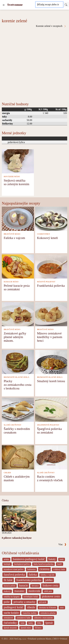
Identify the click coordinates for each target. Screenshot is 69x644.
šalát (22, 623)
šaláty (31, 623)
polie (7, 602)
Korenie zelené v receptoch (51, 26)
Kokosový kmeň (47, 238)
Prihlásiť (64, 639)
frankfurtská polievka (29, 580)
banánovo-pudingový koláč (29, 559)
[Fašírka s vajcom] (18, 218)
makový (7, 591)
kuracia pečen (10, 586)
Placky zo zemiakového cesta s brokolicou (18, 385)
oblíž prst (48, 591)
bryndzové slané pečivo (14, 569)
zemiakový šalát (24, 618)
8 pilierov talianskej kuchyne (17, 538)
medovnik (34, 591)
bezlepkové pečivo (22, 564)
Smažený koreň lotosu (51, 381)
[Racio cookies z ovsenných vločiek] (51, 457)
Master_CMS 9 (52, 639)
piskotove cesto (51, 596)
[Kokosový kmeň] (51, 218)
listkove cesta (50, 585)
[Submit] (66, 5)
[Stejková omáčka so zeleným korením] (18, 161)
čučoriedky (10, 623)
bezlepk (7, 564)
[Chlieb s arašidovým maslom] (18, 457)
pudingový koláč (13, 607)
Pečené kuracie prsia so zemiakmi (17, 287)
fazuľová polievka (14, 575)
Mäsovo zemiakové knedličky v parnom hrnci (50, 337)
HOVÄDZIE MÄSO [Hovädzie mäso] (12, 177)
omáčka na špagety (12, 597)
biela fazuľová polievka (43, 564)
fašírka (33, 575)
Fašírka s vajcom (14, 238)
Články (5, 500)
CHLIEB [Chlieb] (7, 473)
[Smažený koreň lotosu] (51, 362)
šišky (39, 623)
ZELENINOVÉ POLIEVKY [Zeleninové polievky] (48, 425)
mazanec (19, 591)
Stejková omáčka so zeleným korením (17, 182)
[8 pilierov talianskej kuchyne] (19, 518)
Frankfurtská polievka (51, 286)
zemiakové (8, 618)
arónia (6, 559)
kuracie (23, 585)
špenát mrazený (10, 628)
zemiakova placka (48, 613)
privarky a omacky (24, 602)
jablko (49, 580)
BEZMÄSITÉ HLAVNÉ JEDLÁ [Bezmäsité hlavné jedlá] (16, 377)
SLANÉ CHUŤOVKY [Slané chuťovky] (13, 425)
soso (62, 608)
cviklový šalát (59, 569)
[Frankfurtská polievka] (51, 266)
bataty (52, 559)
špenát (49, 623)
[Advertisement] (34, 63)
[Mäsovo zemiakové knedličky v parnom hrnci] (51, 314)
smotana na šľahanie (48, 608)
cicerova (44, 569)
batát (62, 559)
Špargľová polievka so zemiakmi (49, 431)
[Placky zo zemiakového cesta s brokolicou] (18, 362)
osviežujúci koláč (31, 597)
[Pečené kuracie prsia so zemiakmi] (18, 266)
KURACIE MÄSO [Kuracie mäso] (11, 282)
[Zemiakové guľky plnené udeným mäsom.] (18, 314)
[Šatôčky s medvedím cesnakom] (18, 409)
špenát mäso (26, 628)
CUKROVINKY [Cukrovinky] (44, 234)
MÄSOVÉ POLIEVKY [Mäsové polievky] (46, 282)
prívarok (43, 602)
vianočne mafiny (30, 613)
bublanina (31, 569)
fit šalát (8, 580)
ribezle (31, 607)
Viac (62, 544)
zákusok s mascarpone (44, 618)
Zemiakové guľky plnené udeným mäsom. (15, 337)
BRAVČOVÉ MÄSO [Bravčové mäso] (12, 234)
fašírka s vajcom (48, 575)
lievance (35, 586)
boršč (60, 564)
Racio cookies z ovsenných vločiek (50, 478)
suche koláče (11, 613)
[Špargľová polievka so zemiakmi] (51, 409)
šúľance (38, 628)
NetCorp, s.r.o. (20, 639)
